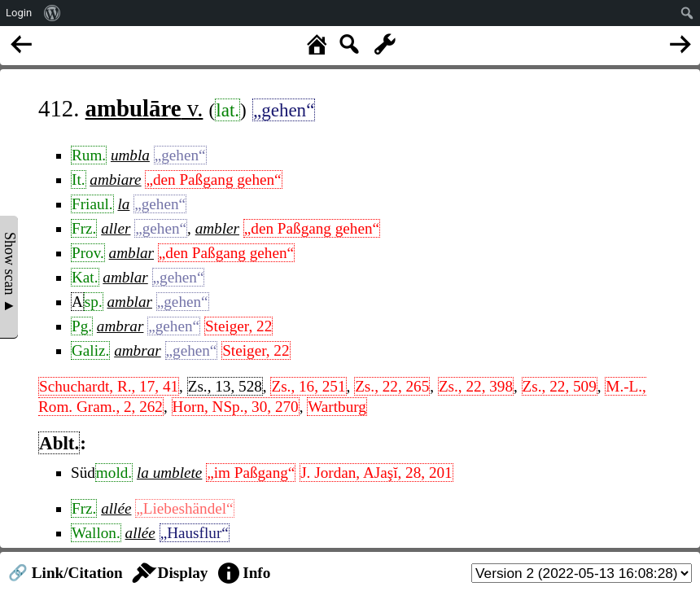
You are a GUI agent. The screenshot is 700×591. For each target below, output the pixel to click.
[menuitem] (52, 13)
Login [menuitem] (19, 13)
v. (144, 108)
